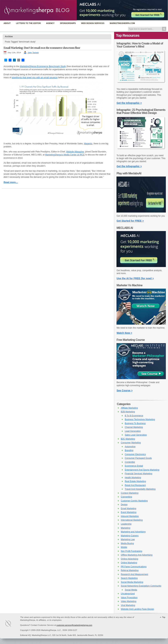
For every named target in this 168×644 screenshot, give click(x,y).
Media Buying (127, 543)
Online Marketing (129, 563)
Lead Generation (133, 431)
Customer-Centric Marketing (134, 501)
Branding (129, 450)
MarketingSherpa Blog (38, 11)
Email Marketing (129, 509)
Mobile (124, 547)
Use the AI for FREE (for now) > (135, 278)
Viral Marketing (128, 605)
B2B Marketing (128, 412)
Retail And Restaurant (135, 485)
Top (164, 617)
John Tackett (33, 53)
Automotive (130, 447)
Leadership (126, 524)
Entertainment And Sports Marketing (142, 470)
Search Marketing (129, 578)
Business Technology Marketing (140, 419)
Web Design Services (93, 23)
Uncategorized (128, 594)
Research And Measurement (134, 574)
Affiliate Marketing (129, 408)
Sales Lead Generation (136, 435)
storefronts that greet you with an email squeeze (35, 78)
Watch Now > (124, 333)
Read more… (11, 182)
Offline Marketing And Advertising (137, 555)
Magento (88, 144)
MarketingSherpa (12, 624)
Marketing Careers (130, 536)
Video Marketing (129, 601)
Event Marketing (129, 512)
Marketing (126, 528)
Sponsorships (68, 23)
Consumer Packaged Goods (138, 458)
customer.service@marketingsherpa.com (74, 625)
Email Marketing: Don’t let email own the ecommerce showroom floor (42, 48)
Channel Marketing (134, 427)
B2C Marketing (128, 439)
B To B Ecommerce (134, 416)
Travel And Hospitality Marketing (140, 489)
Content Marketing (130, 493)
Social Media (131, 590)
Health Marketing (133, 478)
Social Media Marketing (132, 582)
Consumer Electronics (135, 454)
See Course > (125, 390)
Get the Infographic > (129, 103)
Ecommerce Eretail (134, 466)
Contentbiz (130, 462)
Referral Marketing (130, 570)
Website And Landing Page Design (137, 609)
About (7, 23)
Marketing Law (128, 539)
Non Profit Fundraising (131, 551)
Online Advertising (129, 559)
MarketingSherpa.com (122, 23)
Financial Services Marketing (138, 474)
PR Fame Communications (134, 567)
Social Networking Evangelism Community (141, 586)
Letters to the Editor (28, 23)
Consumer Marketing (131, 443)
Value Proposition (129, 598)
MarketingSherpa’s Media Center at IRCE (65, 155)
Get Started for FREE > (130, 221)
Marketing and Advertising (133, 532)
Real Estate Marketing (135, 481)
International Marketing (132, 520)
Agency (50, 23)
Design (124, 505)
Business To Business (135, 423)
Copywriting (126, 497)
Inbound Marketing (130, 516)
